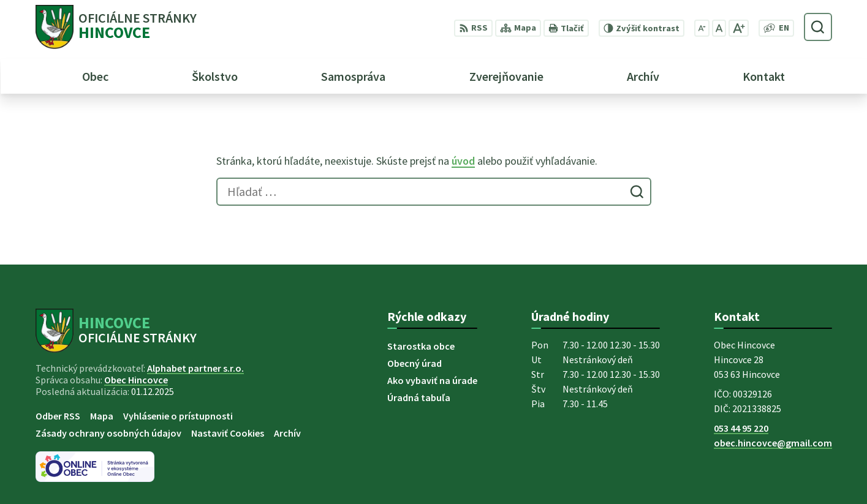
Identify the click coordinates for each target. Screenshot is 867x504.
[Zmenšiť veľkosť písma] (702, 28)
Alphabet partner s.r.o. (195, 368)
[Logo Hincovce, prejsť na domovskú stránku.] (116, 27)
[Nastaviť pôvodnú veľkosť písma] (719, 28)
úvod (463, 161)
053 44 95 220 (741, 428)
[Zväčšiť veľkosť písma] (739, 28)
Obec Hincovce (136, 380)
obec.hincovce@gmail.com (773, 443)
